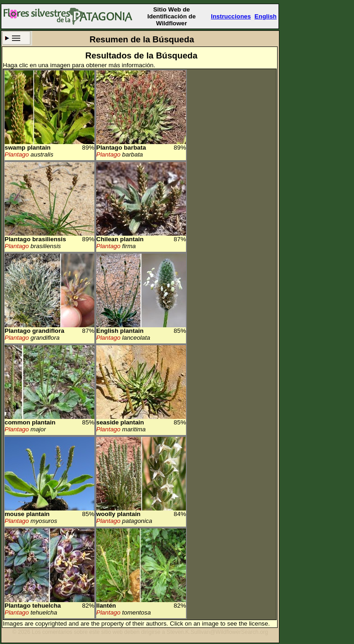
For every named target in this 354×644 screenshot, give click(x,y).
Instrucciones (231, 16)
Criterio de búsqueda (16, 38)
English (266, 16)
